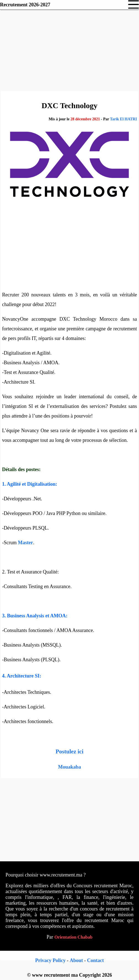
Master (25, 543)
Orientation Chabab (73, 937)
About (76, 960)
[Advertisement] (69, 50)
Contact (95, 960)
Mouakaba (69, 767)
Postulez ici (69, 751)
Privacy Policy (50, 960)
